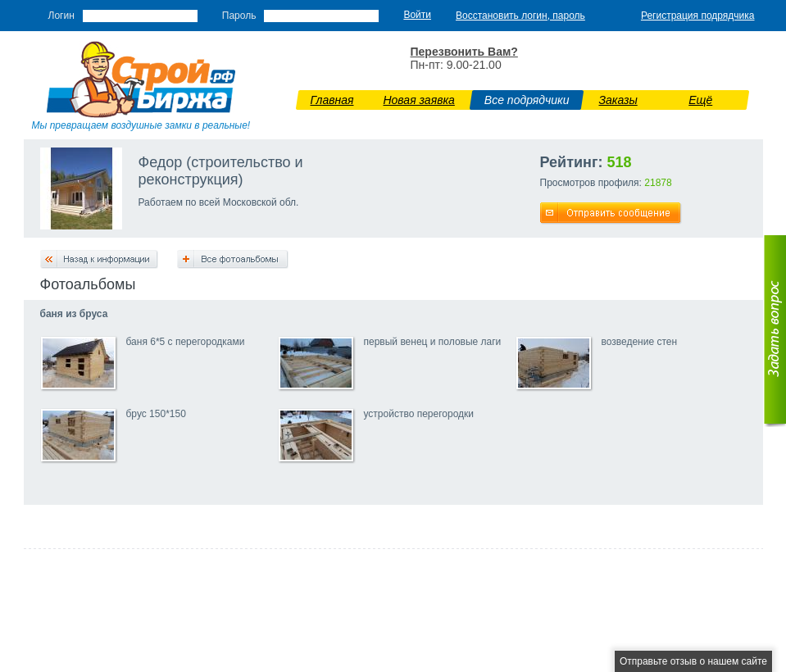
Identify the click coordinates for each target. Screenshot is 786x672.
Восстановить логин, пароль (520, 16)
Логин (61, 16)
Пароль (239, 16)
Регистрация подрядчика (698, 16)
